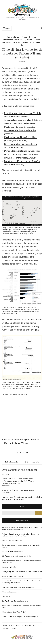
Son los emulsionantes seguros (12, 551)
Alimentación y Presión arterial (12, 576)
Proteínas (37, 42)
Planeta (36, 625)
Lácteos (37, 40)
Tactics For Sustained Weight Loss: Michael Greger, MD (20, 617)
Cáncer (17, 37)
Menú (7, 28)
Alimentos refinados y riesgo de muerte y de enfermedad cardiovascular (21, 562)
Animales (6, 628)
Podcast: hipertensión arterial (12, 540)
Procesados (26, 42)
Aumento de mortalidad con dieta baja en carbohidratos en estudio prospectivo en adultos (22, 528)
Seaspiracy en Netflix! (9, 567)
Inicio (5, 625)
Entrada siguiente (32, 462)
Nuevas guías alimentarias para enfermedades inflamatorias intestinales (22, 498)
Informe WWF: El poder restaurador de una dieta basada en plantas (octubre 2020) (21, 582)
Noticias (16, 42)
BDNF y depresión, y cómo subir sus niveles (17, 556)
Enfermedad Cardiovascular (13, 40)
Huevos (29, 40)
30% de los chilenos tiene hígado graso (18, 490)
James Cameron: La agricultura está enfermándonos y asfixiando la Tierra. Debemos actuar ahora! (18, 481)
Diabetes (32, 37)
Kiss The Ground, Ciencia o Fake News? (15, 601)
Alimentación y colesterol (10, 592)
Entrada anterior (12, 462)
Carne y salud (6, 596)
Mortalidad (7, 42)
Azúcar (9, 37)
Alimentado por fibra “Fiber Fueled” (14, 612)
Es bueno (19, 625)
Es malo (28, 625)
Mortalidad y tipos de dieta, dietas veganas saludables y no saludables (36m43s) (20, 130)
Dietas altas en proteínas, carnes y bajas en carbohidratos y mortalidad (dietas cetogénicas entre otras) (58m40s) (22, 154)
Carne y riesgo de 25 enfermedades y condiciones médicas (22, 572)
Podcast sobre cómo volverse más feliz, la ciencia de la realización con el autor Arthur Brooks (20, 535)
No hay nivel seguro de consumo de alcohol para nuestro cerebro (21, 546)
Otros (14, 628)
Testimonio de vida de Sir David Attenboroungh (18, 587)
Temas (11, 625)
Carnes (24, 37)
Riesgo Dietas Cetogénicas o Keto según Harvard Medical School (21, 607)
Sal (22, 45)
